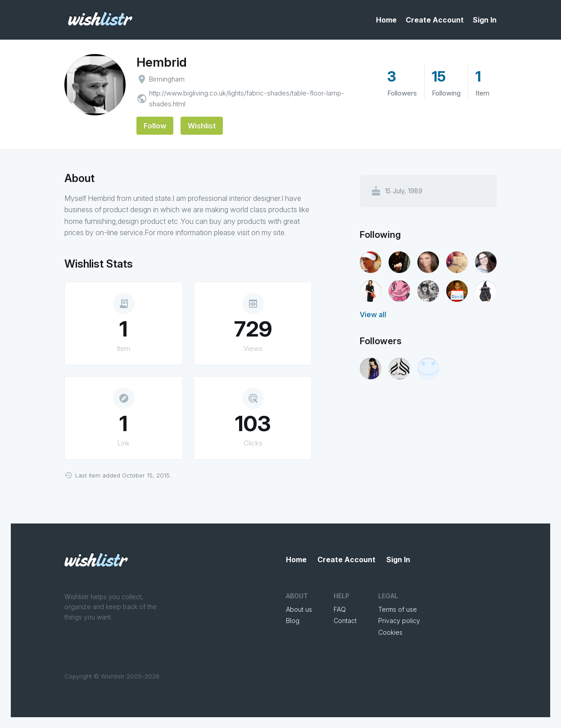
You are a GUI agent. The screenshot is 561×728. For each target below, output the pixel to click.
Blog (293, 621)
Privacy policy (399, 621)
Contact (345, 621)
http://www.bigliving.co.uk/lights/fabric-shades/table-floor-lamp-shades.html (247, 98)
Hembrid (162, 62)
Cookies (390, 632)
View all (373, 314)
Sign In (485, 20)
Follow (155, 126)
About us (299, 609)
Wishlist (202, 126)
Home (386, 20)
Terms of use (398, 609)
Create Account (435, 20)
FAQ (340, 609)
